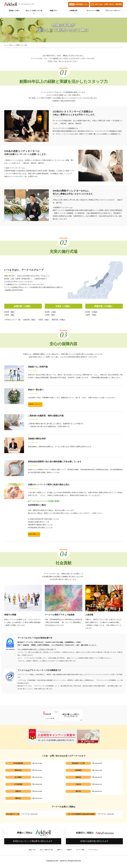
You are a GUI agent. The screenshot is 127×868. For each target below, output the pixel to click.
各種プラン (54, 9)
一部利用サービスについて (46, 405)
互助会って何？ (14, 9)
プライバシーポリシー (113, 9)
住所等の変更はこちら (46, 536)
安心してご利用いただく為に (34, 9)
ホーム (6, 45)
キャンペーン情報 (93, 9)
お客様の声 (73, 9)
